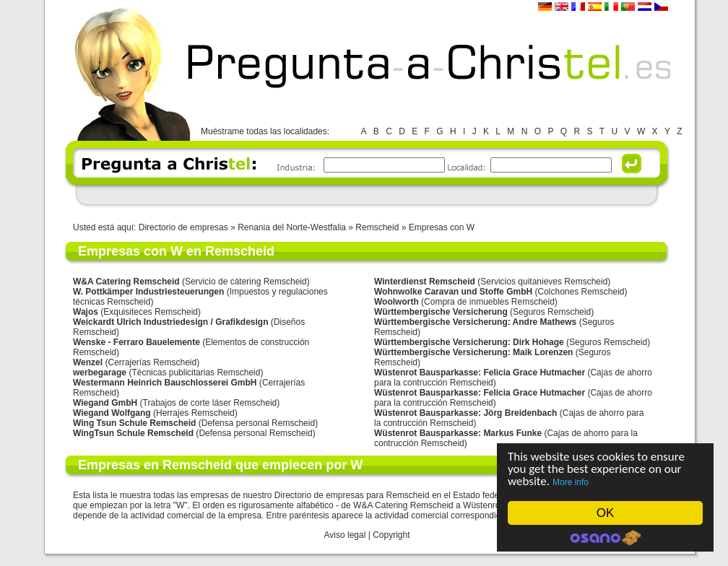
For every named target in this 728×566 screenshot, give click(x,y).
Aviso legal (345, 535)
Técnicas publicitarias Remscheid (196, 373)
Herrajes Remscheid (195, 413)
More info (571, 482)
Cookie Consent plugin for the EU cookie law (605, 538)
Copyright (391, 535)
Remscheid (377, 227)
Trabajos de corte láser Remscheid (210, 403)
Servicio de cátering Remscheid (246, 282)
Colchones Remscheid (581, 292)
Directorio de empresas (183, 227)
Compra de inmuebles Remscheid (489, 302)
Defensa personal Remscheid (258, 423)
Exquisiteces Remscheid (151, 312)
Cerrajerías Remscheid (152, 362)
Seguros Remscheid (552, 312)
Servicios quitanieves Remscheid (544, 282)
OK (606, 513)
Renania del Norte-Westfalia (293, 227)
